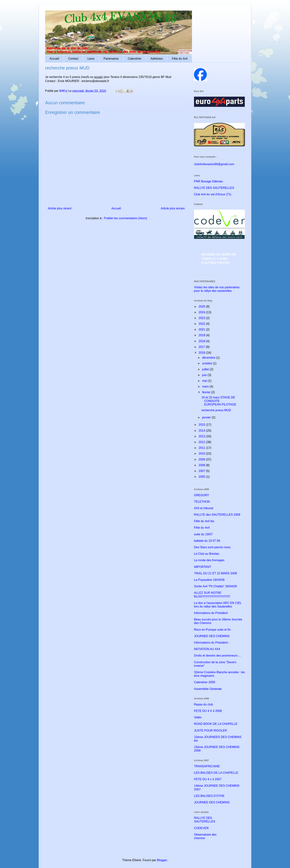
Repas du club (203, 704)
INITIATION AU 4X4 (207, 649)
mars (206, 387)
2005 (202, 477)
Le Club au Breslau (207, 554)
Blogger (162, 860)
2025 (202, 307)
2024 (202, 312)
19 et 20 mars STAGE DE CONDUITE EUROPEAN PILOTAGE (219, 401)
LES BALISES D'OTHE (209, 796)
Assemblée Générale (208, 689)
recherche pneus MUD (216, 410)
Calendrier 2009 (205, 682)
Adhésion (157, 59)
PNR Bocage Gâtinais (208, 181)
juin (205, 375)
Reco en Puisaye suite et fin (212, 630)
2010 (202, 454)
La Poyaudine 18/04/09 (209, 580)
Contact (73, 59)
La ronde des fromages (209, 560)
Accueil (54, 59)
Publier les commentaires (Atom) (126, 218)
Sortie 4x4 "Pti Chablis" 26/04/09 (215, 586)
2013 (202, 436)
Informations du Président (211, 613)
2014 (202, 431)
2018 (202, 341)
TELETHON (202, 502)
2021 (202, 329)
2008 (202, 465)
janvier (207, 417)
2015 (202, 425)
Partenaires (111, 59)
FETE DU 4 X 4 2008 (208, 711)
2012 (202, 442)
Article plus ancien (173, 208)
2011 (202, 448)
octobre (208, 363)
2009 (202, 459)
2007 (202, 471)
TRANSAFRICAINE (207, 766)
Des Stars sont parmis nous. (213, 547)
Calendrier (135, 59)
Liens (91, 59)
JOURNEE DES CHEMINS (212, 636)
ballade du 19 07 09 (207, 541)
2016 (202, 353)
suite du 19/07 (203, 534)
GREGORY (202, 495)
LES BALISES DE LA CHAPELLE (216, 773)
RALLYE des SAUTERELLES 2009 (217, 515)
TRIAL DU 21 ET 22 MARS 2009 (215, 573)
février (207, 392)
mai (205, 381)
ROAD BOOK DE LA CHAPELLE (216, 724)
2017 (202, 347)
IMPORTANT (203, 567)
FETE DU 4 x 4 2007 (208, 779)
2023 (202, 318)
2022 (202, 324)
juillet (206, 369)
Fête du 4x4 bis (204, 521)
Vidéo (198, 717)
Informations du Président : (212, 643)
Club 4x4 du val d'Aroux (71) (213, 194)
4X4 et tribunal (204, 508)
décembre (209, 358)
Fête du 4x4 (180, 59)
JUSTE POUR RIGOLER (210, 731)
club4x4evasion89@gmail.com (214, 164)
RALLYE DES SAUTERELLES (214, 188)
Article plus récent (60, 208)
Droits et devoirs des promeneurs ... (217, 656)
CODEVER (201, 828)
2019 (202, 335)
